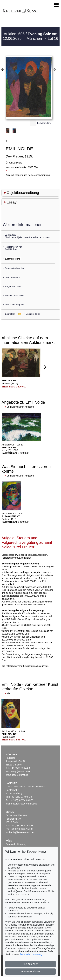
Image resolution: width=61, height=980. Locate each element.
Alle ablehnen (30, 964)
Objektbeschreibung (23, 193)
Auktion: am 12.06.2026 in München (30, 36)
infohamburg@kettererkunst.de (21, 804)
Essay (11, 202)
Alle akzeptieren (31, 971)
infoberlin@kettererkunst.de (20, 832)
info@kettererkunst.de (17, 775)
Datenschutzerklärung (31, 954)
